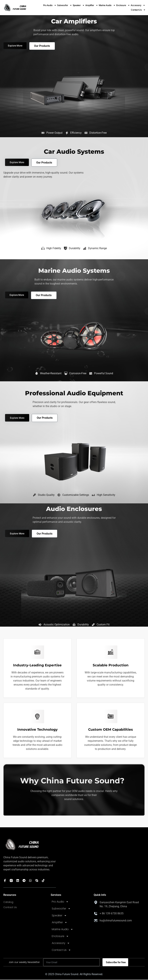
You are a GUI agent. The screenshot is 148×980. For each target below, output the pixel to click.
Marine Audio (107, 5)
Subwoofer (65, 5)
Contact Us (138, 10)
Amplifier (92, 5)
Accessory (138, 5)
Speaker (79, 5)
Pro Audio (50, 5)
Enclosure (123, 5)
